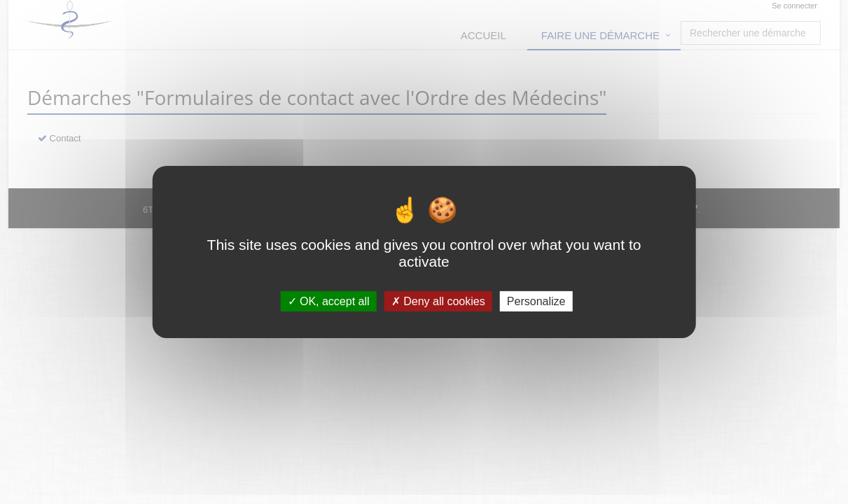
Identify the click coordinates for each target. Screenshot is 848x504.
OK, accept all (329, 301)
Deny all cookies (438, 301)
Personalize (536, 301)
